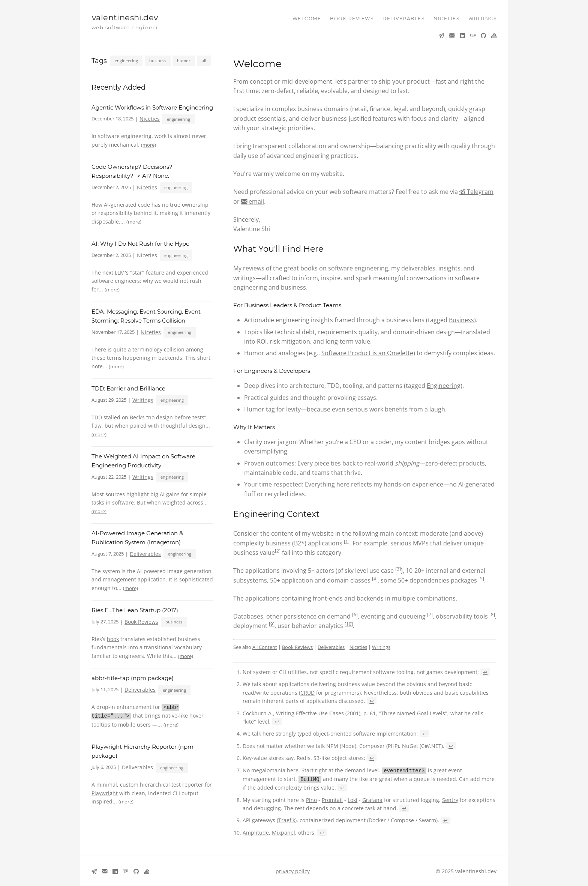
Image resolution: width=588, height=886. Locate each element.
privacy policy (293, 870)
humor (184, 61)
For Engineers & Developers (272, 371)
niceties (446, 19)
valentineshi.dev (125, 17)
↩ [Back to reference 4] (424, 734)
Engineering (444, 386)
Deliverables (145, 554)
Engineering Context (276, 514)
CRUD (307, 693)
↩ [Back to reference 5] (451, 746)
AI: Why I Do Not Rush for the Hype (140, 244)
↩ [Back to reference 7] (342, 787)
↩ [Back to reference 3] (277, 722)
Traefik (287, 819)
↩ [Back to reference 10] (322, 832)
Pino (311, 799)
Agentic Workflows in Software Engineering (152, 107)
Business (461, 320)
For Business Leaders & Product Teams (287, 305)
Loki (352, 799)
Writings (143, 400)
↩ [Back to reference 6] (372, 758)
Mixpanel (283, 832)
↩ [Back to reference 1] (485, 672)
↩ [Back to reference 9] (445, 819)
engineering (126, 61)
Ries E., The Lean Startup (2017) (135, 610)
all (204, 61)
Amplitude (256, 832)
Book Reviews (141, 622)
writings (482, 19)
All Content (265, 647)
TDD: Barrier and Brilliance (128, 388)
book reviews (352, 19)
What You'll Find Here (278, 249)
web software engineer (125, 28)
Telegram (479, 192)
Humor (254, 409)
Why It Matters (254, 427)
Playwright (105, 792)
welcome (307, 19)
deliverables (403, 19)
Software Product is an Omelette (367, 353)
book (113, 639)
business (158, 61)
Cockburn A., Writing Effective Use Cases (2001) (301, 713)
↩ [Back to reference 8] (404, 807)
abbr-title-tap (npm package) (133, 678)
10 (349, 624)
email (256, 201)
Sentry (450, 799)
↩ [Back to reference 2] (372, 701)
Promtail (332, 799)
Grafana (372, 799)
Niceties (150, 119)
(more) (148, 145)
